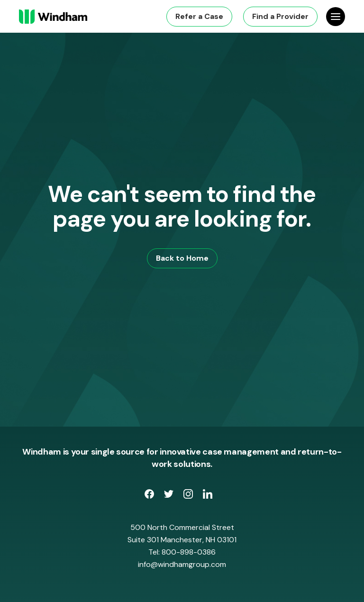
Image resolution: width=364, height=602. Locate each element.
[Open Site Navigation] (336, 17)
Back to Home (182, 258)
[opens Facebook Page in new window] (150, 496)
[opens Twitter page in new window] (170, 496)
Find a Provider (280, 16)
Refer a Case (199, 16)
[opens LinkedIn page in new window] (208, 496)
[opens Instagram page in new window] (189, 496)
